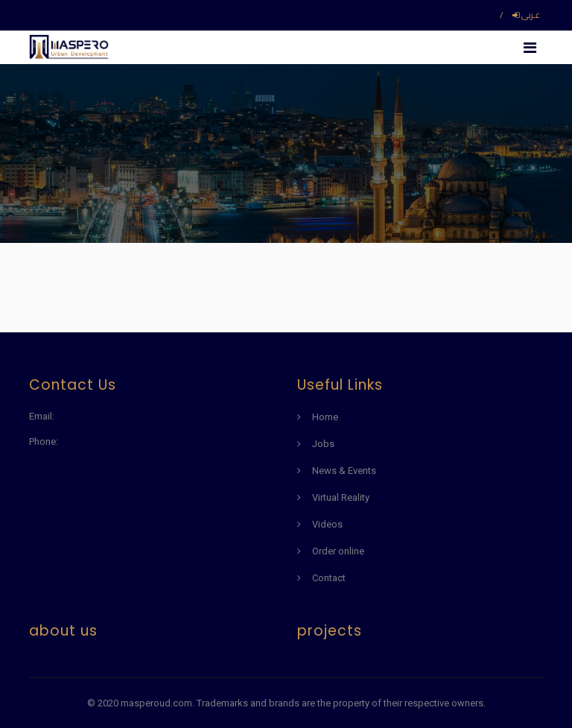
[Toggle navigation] (530, 47)
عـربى (526, 15)
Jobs (323, 444)
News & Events (344, 471)
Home (325, 417)
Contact (329, 578)
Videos (327, 524)
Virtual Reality (341, 497)
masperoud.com (156, 703)
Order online (338, 551)
